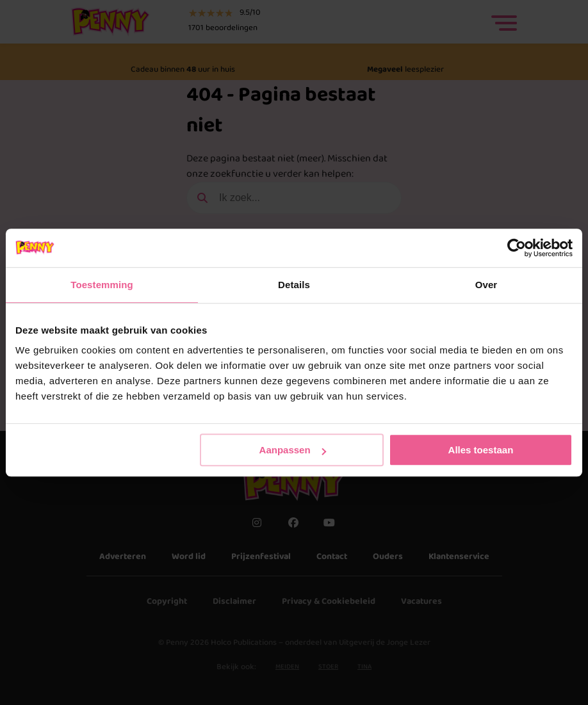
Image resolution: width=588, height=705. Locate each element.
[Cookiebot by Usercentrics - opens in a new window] (517, 248)
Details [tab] (294, 285)
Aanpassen (293, 450)
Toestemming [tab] (102, 285)
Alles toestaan (481, 450)
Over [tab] (486, 285)
